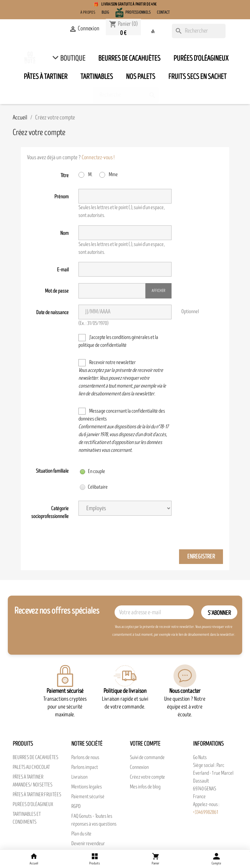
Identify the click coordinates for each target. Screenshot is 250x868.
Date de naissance (52, 312)
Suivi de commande (147, 757)
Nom (64, 233)
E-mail (63, 270)
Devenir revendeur (88, 844)
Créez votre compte (147, 777)
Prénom (62, 197)
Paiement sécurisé (88, 797)
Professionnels (138, 13)
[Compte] (216, 859)
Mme (109, 175)
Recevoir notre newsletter (122, 378)
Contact (163, 13)
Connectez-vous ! (98, 157)
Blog (105, 13)
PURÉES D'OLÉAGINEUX (33, 804)
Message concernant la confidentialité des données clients (123, 431)
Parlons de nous (85, 757)
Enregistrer (201, 557)
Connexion (139, 767)
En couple (92, 471)
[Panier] (155, 859)
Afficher (159, 291)
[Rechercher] (199, 31)
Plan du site (81, 834)
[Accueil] (34, 859)
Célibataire (94, 487)
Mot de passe (57, 291)
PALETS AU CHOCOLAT (31, 767)
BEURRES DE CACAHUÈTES (35, 757)
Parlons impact (85, 767)
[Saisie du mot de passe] (112, 291)
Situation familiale (52, 471)
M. (85, 175)
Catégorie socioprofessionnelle (50, 512)
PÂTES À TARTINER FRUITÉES (37, 795)
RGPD (76, 806)
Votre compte (145, 744)
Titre (65, 175)
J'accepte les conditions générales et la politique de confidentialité (118, 341)
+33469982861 (206, 812)
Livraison (79, 777)
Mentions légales (87, 787)
